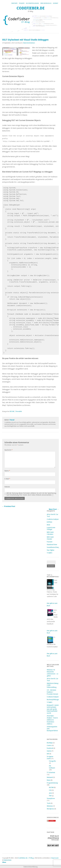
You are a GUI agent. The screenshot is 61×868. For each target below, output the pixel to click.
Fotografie (52, 761)
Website (7, 487)
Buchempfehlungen (32, 3)
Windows (50, 806)
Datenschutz (7, 860)
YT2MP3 (49, 553)
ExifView (49, 522)
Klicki (48, 525)
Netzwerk (50, 777)
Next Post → (54, 509)
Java (50, 793)
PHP (50, 796)
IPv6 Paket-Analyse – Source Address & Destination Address (52, 720)
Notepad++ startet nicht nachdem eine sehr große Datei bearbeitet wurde (53, 709)
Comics (49, 745)
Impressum (55, 858)
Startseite (14, 3)
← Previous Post (9, 506)
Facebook (50, 748)
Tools (49, 803)
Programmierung (52, 783)
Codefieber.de (31, 8)
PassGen (50, 542)
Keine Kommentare (29, 43)
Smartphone (51, 798)
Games (49, 751)
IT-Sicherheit (51, 772)
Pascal (12, 420)
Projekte (22, 3)
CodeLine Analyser (53, 519)
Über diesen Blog (46, 3)
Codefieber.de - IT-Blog (26, 858)
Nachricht (8, 450)
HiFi (48, 754)
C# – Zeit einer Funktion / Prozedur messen (52, 692)
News (49, 780)
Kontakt (55, 3)
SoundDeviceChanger (54, 547)
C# (50, 790)
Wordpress (50, 809)
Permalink (19, 411)
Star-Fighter (51, 550)
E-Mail (7, 479)
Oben (4, 862)
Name (7, 471)
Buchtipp (50, 742)
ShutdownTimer (52, 544)
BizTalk (12, 411)
